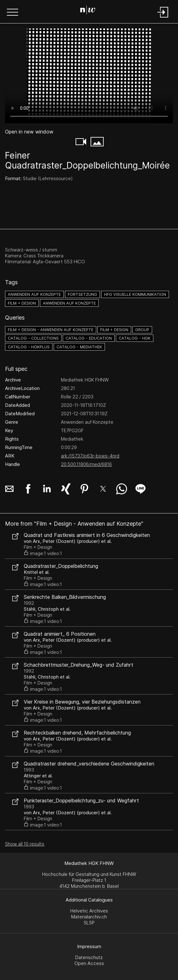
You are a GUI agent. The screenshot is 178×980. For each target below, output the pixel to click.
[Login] (163, 18)
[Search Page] (88, 11)
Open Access (89, 963)
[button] (12, 13)
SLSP (89, 923)
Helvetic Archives (89, 911)
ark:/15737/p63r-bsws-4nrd (90, 456)
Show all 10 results (25, 844)
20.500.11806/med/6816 (86, 464)
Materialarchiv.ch (89, 917)
